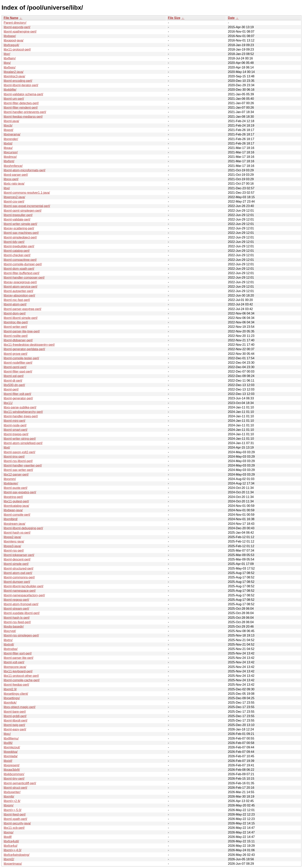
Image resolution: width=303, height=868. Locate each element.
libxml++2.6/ (12, 801)
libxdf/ (8, 837)
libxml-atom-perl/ (15, 304)
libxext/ (9, 130)
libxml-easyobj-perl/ (17, 27)
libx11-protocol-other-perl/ (21, 676)
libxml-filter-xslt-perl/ (17, 394)
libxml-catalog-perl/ (17, 251)
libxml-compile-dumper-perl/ (23, 264)
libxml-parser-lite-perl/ (19, 658)
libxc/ (7, 734)
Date (231, 18)
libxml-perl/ (11, 389)
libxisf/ (8, 761)
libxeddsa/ (11, 752)
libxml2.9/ (10, 689)
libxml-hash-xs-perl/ (17, 533)
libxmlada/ (11, 756)
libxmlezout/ (12, 747)
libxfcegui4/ (11, 45)
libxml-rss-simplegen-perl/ (21, 635)
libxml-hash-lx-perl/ (17, 618)
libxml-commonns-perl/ (19, 577)
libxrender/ (11, 139)
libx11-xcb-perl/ (14, 828)
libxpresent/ (12, 765)
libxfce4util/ (11, 841)
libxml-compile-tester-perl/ (21, 358)
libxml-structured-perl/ (19, 568)
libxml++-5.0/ (13, 810)
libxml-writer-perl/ (15, 327)
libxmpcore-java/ (15, 667)
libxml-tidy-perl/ (14, 242)
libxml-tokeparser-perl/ (19, 555)
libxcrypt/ (10, 631)
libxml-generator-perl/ (18, 398)
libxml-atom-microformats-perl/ (25, 170)
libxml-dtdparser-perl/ (18, 340)
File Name (11, 18)
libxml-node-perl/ (15, 425)
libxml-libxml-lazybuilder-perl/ (23, 586)
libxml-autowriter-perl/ (18, 291)
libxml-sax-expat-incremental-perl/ (27, 206)
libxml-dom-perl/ (15, 313)
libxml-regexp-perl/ (16, 600)
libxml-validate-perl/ (17, 219)
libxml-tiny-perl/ (14, 779)
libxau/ (8, 148)
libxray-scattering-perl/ (19, 228)
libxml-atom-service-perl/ (20, 287)
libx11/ (8, 403)
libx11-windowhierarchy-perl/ (23, 412)
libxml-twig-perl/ (14, 725)
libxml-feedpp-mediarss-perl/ (23, 117)
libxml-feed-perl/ (15, 814)
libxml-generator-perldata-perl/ (24, 349)
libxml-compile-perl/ (17, 515)
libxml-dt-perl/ (13, 381)
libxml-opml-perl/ (15, 367)
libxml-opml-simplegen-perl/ (23, 211)
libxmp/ (9, 832)
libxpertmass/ (13, 864)
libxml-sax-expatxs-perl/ (20, 492)
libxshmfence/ (13, 166)
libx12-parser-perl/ (16, 475)
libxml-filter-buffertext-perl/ (22, 273)
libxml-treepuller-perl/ (18, 215)
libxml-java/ (11, 121)
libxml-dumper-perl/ (17, 582)
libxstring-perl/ (13, 497)
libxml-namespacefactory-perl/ (24, 595)
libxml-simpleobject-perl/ (20, 237)
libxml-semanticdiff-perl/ (20, 783)
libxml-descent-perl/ (17, 559)
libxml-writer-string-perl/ (20, 439)
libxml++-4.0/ (13, 850)
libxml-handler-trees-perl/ (21, 416)
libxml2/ (9, 859)
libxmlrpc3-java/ (14, 76)
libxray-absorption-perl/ (19, 295)
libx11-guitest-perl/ (16, 501)
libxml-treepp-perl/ (16, 434)
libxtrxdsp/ (11, 649)
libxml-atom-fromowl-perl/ (21, 604)
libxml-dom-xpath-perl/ (19, 269)
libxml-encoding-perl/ (18, 81)
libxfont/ (9, 161)
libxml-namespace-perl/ (20, 591)
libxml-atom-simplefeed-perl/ (23, 443)
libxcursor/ (11, 152)
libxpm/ (9, 805)
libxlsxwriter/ (12, 792)
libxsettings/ (12, 698)
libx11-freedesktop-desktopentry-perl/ (29, 345)
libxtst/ (8, 143)
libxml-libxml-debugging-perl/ (23, 528)
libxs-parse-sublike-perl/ (20, 407)
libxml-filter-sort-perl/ (18, 653)
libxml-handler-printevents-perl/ (25, 112)
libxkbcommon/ (14, 774)
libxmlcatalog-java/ (16, 506)
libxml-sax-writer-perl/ (18, 470)
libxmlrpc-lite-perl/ (16, 322)
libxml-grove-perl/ (16, 354)
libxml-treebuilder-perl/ (19, 246)
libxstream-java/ (14, 524)
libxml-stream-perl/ (16, 609)
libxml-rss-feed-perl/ (17, 622)
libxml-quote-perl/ (16, 488)
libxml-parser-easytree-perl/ (23, 309)
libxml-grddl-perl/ (15, 716)
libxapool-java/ (14, 40)
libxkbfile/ (10, 90)
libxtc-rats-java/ (14, 184)
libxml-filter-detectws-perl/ (21, 103)
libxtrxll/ (9, 644)
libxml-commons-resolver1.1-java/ (27, 193)
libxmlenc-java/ (14, 541)
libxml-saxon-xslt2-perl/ (20, 452)
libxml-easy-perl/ (15, 729)
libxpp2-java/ (12, 537)
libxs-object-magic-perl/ (20, 707)
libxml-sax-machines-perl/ (21, 233)
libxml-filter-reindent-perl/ (21, 108)
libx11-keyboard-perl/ (18, 671)
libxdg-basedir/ (14, 627)
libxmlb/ (9, 797)
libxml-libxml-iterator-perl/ (21, 85)
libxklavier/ (11, 483)
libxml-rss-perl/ (14, 551)
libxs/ (7, 63)
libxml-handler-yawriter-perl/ (23, 465)
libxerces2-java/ (14, 197)
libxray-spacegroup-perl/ (20, 282)
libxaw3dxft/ (12, 770)
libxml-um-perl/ (14, 99)
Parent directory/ (15, 23)
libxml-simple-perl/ (16, 564)
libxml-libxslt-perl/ (16, 721)
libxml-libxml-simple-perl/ (21, 318)
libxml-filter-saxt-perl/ (18, 371)
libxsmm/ (10, 479)
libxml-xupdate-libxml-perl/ (22, 613)
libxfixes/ (10, 67)
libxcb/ (8, 126)
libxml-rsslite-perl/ (16, 336)
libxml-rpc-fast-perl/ (17, 300)
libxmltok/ (10, 703)
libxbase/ (10, 36)
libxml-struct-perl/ (15, 788)
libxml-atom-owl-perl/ (18, 573)
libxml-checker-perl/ (17, 255)
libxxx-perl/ (11, 179)
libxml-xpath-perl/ (15, 819)
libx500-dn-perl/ (14, 385)
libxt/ (7, 448)
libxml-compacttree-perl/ (20, 260)
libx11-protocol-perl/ (17, 49)
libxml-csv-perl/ (14, 202)
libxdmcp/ (10, 157)
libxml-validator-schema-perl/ (23, 94)
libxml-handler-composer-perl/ (24, 278)
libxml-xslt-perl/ (14, 662)
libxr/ (7, 54)
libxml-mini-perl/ (14, 421)
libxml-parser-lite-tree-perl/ (22, 331)
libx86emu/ (11, 738)
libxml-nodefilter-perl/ (18, 363)
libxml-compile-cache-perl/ (22, 680)
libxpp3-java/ (12, 546)
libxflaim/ (10, 58)
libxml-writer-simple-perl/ (20, 224)
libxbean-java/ (13, 510)
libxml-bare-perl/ (15, 712)
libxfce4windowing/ (17, 855)
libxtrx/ (8, 640)
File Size (174, 18)
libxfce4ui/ (11, 846)
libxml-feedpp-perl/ (16, 685)
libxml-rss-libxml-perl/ (18, 461)
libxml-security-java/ (17, 823)
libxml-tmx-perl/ (14, 457)
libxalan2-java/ (14, 72)
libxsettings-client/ (16, 694)
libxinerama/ (12, 134)
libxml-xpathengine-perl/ (20, 32)
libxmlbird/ (11, 519)
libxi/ (7, 188)
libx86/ (8, 743)
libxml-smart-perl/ (16, 430)
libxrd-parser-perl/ (16, 175)
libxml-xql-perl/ (14, 376)
